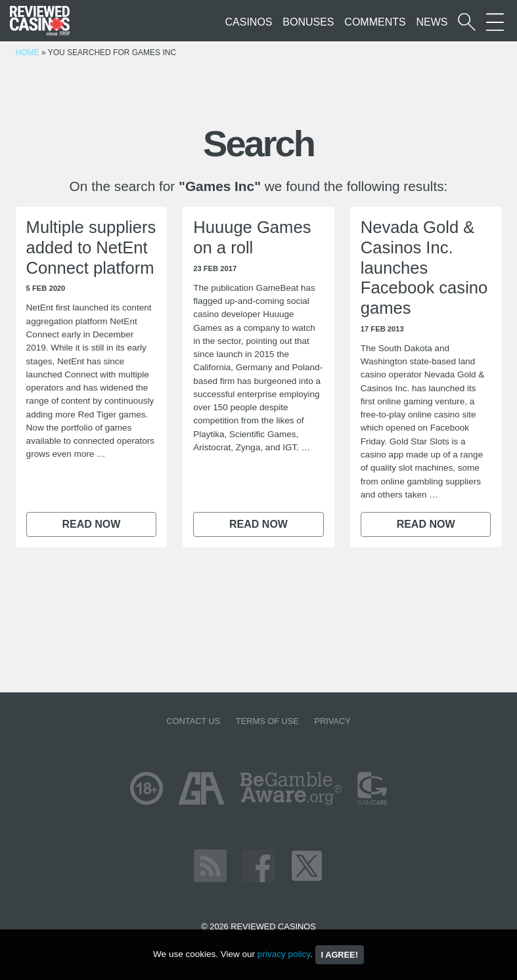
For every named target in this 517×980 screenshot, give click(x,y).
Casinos (249, 22)
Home (28, 53)
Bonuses (308, 22)
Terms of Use (267, 721)
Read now (91, 524)
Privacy (332, 721)
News (432, 22)
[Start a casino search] (467, 22)
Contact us (193, 721)
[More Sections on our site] (495, 22)
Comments (375, 22)
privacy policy (284, 954)
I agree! (340, 955)
